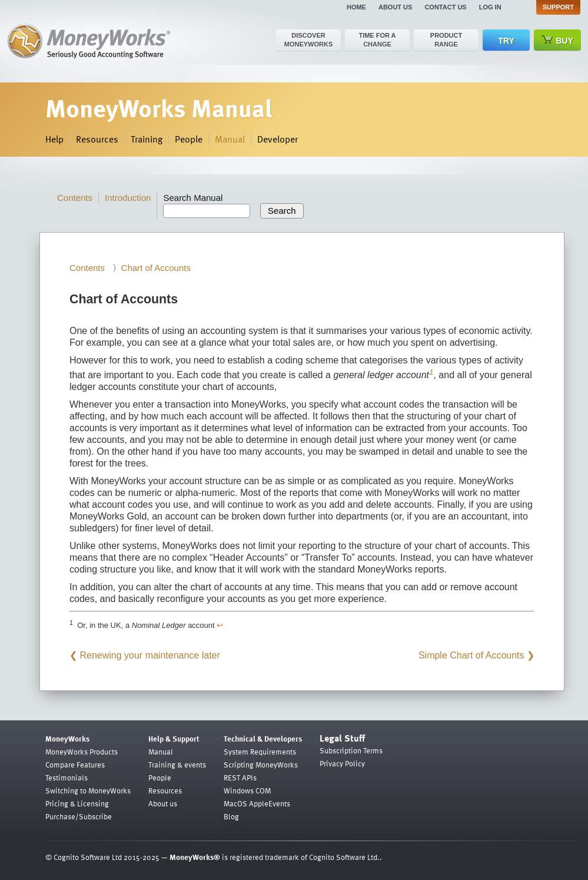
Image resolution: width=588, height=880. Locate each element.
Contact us (445, 7)
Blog (231, 816)
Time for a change (377, 40)
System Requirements (260, 752)
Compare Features (75, 765)
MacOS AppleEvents (257, 803)
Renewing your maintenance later (150, 655)
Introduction (128, 198)
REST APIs (240, 778)
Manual (230, 139)
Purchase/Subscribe (79, 816)
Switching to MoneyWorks (88, 790)
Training (147, 139)
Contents (75, 198)
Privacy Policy (342, 763)
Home (356, 7)
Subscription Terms (351, 750)
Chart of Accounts (156, 268)
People (189, 139)
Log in (490, 7)
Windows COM (247, 790)
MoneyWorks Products (82, 752)
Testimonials (67, 778)
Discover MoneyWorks (309, 40)
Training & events (177, 765)
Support (558, 7)
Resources (97, 139)
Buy (557, 40)
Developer (278, 139)
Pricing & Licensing (77, 803)
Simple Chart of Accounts (471, 655)
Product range (446, 40)
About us (395, 7)
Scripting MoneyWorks (261, 765)
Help (54, 139)
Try (506, 41)
